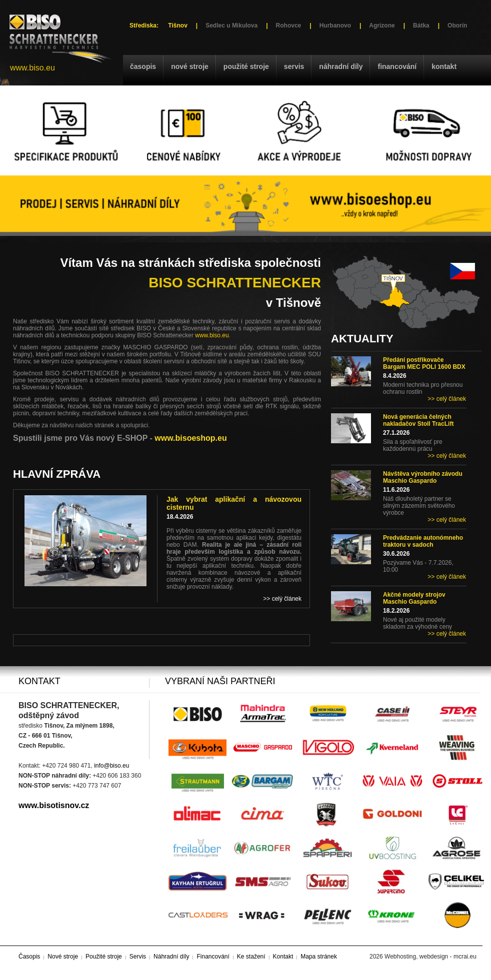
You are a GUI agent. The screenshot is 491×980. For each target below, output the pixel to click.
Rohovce (289, 25)
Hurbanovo (335, 25)
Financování (397, 66)
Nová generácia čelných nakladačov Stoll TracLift (418, 420)
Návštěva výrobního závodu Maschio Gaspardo (423, 477)
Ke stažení (251, 957)
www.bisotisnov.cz (54, 805)
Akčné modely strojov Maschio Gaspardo (414, 598)
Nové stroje (190, 66)
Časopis (143, 66)
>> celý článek (447, 399)
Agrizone (382, 25)
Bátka (421, 25)
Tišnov (177, 25)
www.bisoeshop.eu (190, 438)
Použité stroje (246, 66)
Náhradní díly (341, 66)
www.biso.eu (32, 68)
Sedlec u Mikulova (231, 25)
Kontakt (444, 66)
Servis (294, 66)
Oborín (457, 25)
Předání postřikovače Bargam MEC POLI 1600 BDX (424, 363)
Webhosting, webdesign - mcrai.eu (430, 957)
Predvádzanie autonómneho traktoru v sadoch (423, 541)
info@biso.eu (111, 766)
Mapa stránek (319, 957)
